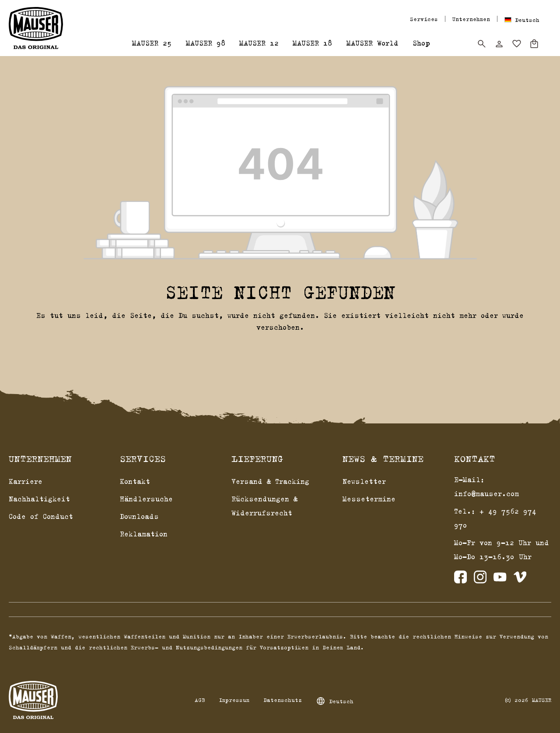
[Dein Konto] (499, 44)
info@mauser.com (486, 493)
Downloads (139, 516)
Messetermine (369, 499)
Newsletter (364, 481)
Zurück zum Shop (280, 349)
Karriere (26, 481)
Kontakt (135, 481)
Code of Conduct (41, 516)
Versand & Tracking (270, 481)
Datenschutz (283, 700)
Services (424, 19)
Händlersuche (146, 499)
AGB (200, 700)
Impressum (234, 700)
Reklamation (144, 534)
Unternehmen (471, 19)
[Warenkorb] (534, 44)
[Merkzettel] (517, 44)
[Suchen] (482, 44)
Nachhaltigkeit (39, 499)
